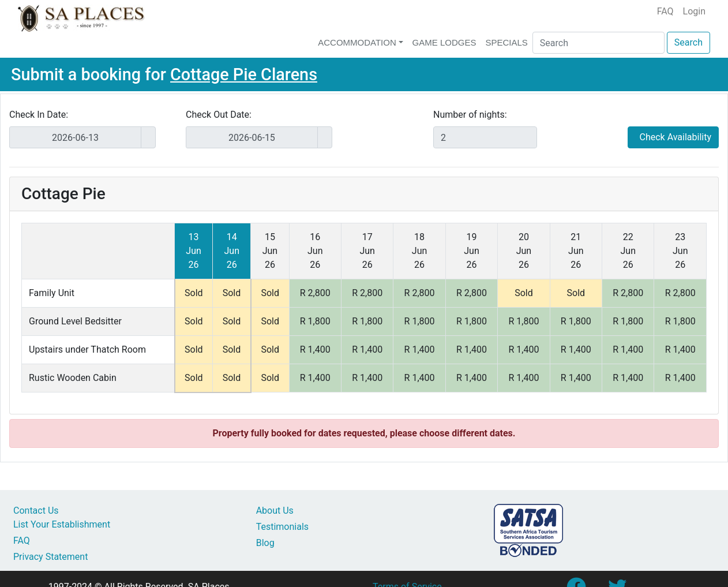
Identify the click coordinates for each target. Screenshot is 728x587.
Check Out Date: (219, 115)
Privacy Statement (50, 557)
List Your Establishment (62, 524)
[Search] (598, 43)
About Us (275, 511)
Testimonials (282, 527)
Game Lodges (444, 42)
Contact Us (36, 511)
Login (694, 11)
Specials (506, 42)
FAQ (665, 11)
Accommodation (357, 42)
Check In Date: (39, 115)
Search (688, 42)
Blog (265, 543)
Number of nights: (470, 115)
